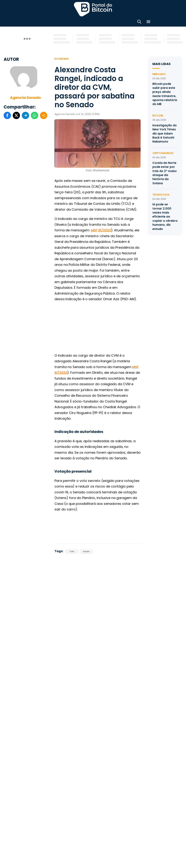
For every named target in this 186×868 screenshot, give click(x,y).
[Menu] (148, 22)
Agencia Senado (25, 96)
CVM (72, 550)
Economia (62, 58)
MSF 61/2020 (101, 229)
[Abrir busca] (139, 22)
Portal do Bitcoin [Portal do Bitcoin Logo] (93, 9)
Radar (86, 550)
